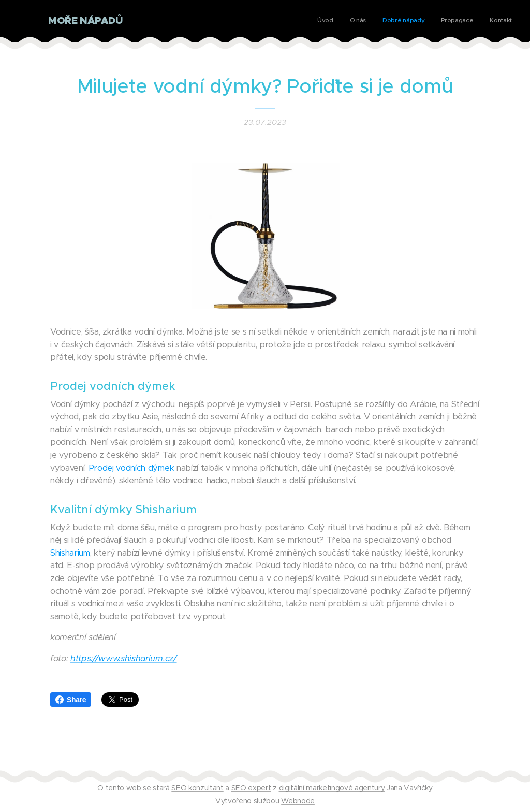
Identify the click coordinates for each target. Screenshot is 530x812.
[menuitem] (448, 21)
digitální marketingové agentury (332, 788)
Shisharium (70, 553)
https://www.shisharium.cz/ (123, 658)
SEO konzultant (197, 788)
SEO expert (251, 788)
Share (71, 700)
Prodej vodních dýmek (131, 468)
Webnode (298, 801)
